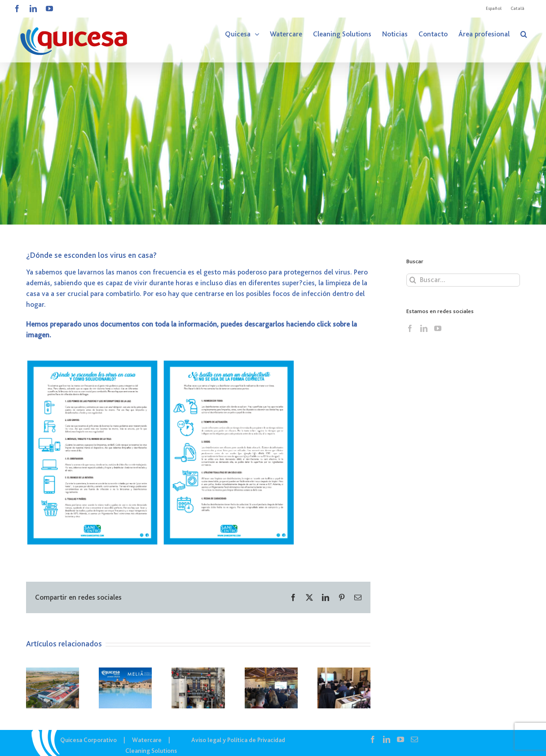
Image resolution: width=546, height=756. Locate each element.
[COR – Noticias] (273, 112)
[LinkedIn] (424, 328)
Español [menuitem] (494, 8)
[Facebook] (410, 328)
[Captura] (161, 362)
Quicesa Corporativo (88, 740)
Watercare (147, 740)
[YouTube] (438, 328)
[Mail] (414, 739)
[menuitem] (494, 9)
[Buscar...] (463, 280)
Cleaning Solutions (151, 751)
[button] (524, 34)
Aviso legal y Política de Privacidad (238, 740)
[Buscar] (413, 280)
